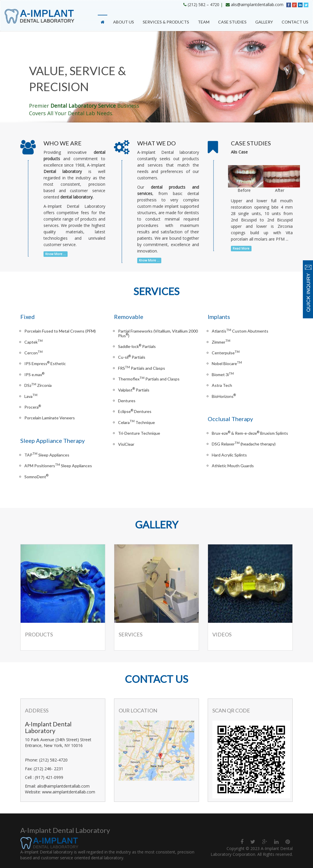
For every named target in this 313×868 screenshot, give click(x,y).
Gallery (264, 22)
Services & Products (166, 22)
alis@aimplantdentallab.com (257, 4)
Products (39, 634)
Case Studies (232, 22)
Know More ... (56, 254)
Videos (222, 634)
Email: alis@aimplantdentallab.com (57, 786)
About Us (124, 22)
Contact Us (295, 22)
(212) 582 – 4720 (203, 4)
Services (131, 634)
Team (204, 22)
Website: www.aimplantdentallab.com (60, 792)
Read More (241, 248)
